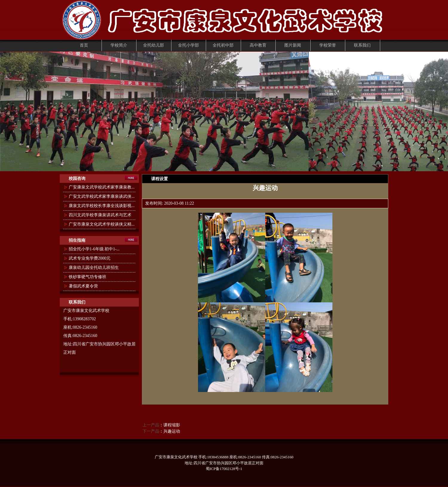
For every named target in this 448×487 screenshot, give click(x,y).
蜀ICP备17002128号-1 (224, 469)
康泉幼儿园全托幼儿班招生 (94, 268)
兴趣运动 (172, 431)
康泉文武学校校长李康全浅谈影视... (102, 206)
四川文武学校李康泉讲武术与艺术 (100, 215)
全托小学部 (188, 45)
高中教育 (258, 45)
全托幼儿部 (154, 45)
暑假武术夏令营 (83, 286)
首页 (84, 45)
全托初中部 (223, 45)
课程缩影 (172, 425)
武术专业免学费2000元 (90, 258)
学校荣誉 (328, 45)
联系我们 (362, 45)
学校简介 (119, 45)
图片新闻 (293, 45)
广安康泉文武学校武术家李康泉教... (102, 187)
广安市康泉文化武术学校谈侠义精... (102, 224)
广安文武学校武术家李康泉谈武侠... (102, 196)
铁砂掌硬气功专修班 (88, 277)
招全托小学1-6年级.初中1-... (94, 249)
